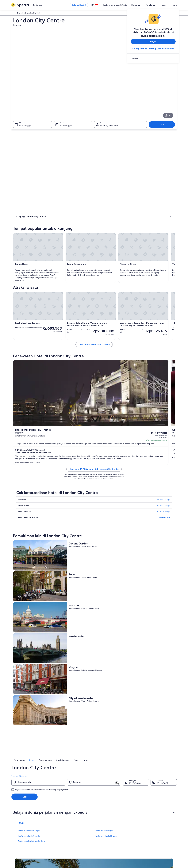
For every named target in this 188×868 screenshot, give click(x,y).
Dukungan (141, 5)
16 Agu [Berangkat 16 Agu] (132, 672)
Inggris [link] (32, 13)
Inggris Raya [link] (23, 13)
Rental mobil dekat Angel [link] (29, 719)
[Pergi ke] (94, 671)
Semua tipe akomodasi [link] (63, 837)
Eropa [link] (14, 13)
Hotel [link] (19, 130)
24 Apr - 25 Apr (163, 490)
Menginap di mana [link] (24, 134)
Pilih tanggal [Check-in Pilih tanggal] (24, 90)
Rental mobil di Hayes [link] (104, 719)
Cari (163, 89)
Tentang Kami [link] (16, 811)
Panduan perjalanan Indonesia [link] (65, 811)
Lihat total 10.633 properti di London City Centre (114, 454)
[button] (94, 701)
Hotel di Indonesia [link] (61, 815)
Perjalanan (155, 5)
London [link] (40, 13)
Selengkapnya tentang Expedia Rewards (153, 49)
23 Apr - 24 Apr (163, 484)
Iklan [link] (13, 833)
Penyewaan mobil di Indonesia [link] (66, 833)
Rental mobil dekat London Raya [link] (32, 730)
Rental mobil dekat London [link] (29, 724)
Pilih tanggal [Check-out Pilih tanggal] (65, 90)
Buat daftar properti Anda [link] (21, 819)
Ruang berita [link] (16, 828)
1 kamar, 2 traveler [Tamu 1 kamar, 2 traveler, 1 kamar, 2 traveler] (109, 90)
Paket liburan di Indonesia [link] (64, 824)
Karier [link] (14, 815)
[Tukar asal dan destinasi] (67, 671)
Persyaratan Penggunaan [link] (106, 819)
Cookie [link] (99, 815)
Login (174, 5)
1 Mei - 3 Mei (165, 502)
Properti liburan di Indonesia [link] (65, 819)
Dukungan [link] (143, 811)
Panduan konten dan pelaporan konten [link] (111, 824)
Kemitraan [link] (15, 824)
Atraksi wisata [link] (22, 127)
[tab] (62, 650)
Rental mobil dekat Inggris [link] (106, 724)
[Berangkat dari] (38, 671)
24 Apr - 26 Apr (163, 496)
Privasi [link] (99, 811)
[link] (153, 59)
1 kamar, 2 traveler (168, 663)
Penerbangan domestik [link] (63, 828)
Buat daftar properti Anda (120, 5)
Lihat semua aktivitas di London (114, 305)
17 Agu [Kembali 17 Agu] (160, 672)
